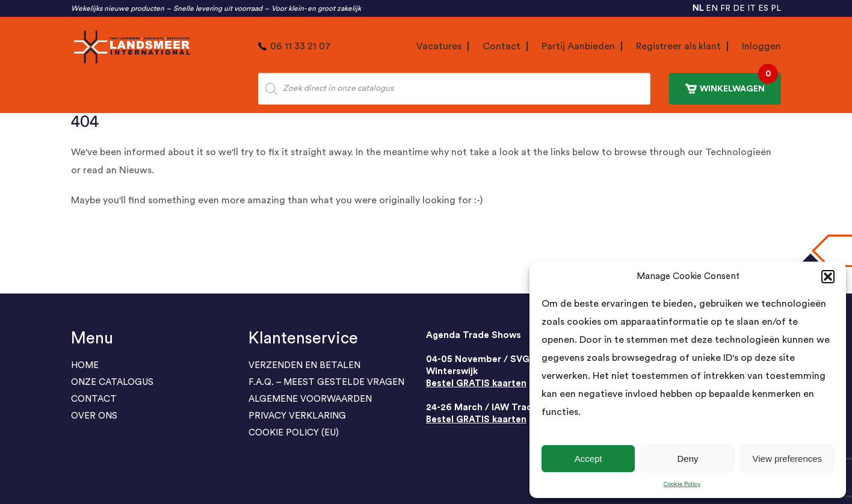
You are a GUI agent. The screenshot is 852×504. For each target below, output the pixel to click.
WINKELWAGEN (732, 83)
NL (698, 8)
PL (776, 8)
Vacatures (439, 46)
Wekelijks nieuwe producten (118, 8)
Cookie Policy (682, 484)
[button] (828, 277)
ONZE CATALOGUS (112, 382)
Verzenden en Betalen (304, 365)
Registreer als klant (678, 46)
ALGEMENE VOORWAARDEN (310, 399)
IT (752, 8)
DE (739, 8)
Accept (588, 459)
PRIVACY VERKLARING (297, 416)
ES (763, 8)
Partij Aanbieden (578, 46)
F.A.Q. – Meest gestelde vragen (326, 382)
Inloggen (761, 46)
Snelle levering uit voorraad (218, 8)
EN (712, 8)
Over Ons (94, 416)
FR (725, 8)
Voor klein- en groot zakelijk (316, 8)
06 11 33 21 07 (301, 46)
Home (85, 365)
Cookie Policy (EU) (294, 433)
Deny (687, 459)
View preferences (788, 459)
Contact (502, 46)
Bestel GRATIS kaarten (476, 383)
